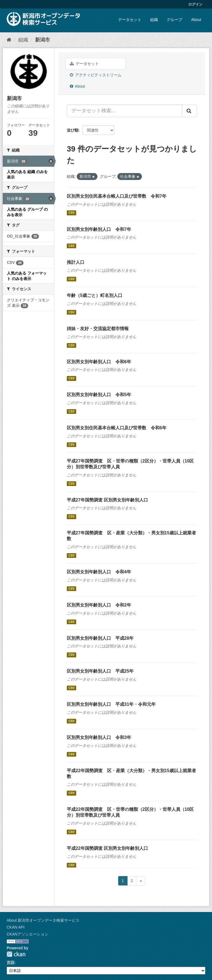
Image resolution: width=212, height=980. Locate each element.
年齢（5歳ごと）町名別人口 (95, 295)
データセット (130, 20)
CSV (71, 213)
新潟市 (43, 40)
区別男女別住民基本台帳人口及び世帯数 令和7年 (117, 196)
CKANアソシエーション (27, 934)
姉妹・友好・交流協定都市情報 (98, 329)
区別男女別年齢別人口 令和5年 (99, 395)
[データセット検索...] (124, 111)
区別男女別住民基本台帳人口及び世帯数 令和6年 (117, 428)
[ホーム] (9, 40)
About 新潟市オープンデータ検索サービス (43, 920)
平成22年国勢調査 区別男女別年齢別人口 (107, 848)
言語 (10, 963)
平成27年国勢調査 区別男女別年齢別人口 (107, 500)
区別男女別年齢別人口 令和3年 (99, 737)
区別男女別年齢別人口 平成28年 (100, 638)
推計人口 (76, 262)
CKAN (16, 954)
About (196, 20)
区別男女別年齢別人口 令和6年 (99, 362)
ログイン (195, 4)
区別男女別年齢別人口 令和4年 (99, 572)
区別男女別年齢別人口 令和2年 (99, 605)
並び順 (73, 130)
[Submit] (189, 111)
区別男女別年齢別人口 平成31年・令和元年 (111, 704)
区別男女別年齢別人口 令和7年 (99, 229)
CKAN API (16, 927)
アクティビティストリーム (96, 75)
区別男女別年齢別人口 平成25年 (100, 671)
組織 (154, 20)
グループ (174, 20)
